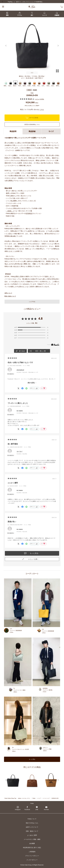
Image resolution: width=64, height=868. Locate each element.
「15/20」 (9, 211)
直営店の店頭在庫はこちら (32, 124)
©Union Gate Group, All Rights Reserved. (32, 865)
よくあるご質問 (32, 835)
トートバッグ (46, 798)
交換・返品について (32, 831)
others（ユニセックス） (24, 798)
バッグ (39, 798)
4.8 (40, 318)
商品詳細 (32, 131)
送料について (8, 293)
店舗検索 (57, 14)
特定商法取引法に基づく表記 (32, 848)
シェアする (32, 302)
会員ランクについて (32, 827)
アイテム (20, 14)
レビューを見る (40, 99)
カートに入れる (32, 118)
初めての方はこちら (32, 823)
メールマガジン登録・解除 (32, 839)
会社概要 (32, 843)
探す (32, 14)
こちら (42, 109)
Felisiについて (32, 819)
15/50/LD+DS (55, 798)
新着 (7, 14)
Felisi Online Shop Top (10, 798)
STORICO (29, 213)
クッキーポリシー (32, 860)
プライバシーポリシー (32, 856)
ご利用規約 (32, 852)
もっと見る (32, 759)
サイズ (51, 131)
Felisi (32, 93)
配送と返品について (10, 296)
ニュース (44, 14)
